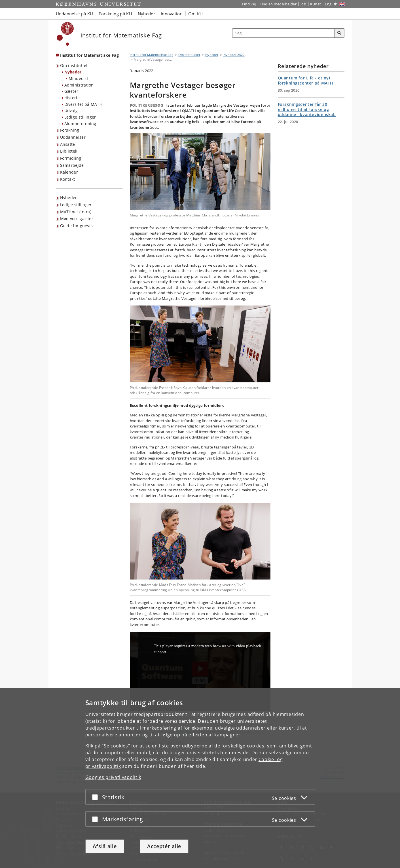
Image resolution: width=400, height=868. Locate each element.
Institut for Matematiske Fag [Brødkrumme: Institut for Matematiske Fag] (152, 55)
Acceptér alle (164, 846)
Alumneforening (80, 124)
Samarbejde (72, 165)
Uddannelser (73, 137)
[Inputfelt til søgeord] (283, 33)
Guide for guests (77, 226)
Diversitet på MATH (83, 104)
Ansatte (68, 144)
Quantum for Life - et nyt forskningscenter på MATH (306, 80)
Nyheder (73, 72)
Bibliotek (69, 151)
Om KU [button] (196, 14)
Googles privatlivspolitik (113, 777)
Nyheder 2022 (234, 55)
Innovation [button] (172, 14)
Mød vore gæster (77, 219)
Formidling (71, 158)
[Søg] (339, 33)
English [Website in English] (331, 4)
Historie (72, 98)
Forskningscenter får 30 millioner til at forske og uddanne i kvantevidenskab (307, 109)
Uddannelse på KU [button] (75, 14)
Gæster (71, 91)
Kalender (69, 172)
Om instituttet (74, 65)
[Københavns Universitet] (65, 34)
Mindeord (78, 78)
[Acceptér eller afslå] (96, 797)
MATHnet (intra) (76, 212)
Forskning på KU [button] (115, 14)
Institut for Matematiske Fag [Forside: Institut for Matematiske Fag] (89, 55)
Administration (79, 85)
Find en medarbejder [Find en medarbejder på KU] (278, 4)
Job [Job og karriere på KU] (303, 4)
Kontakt (68, 179)
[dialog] (200, 778)
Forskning (70, 130)
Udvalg (71, 110)
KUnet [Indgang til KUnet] (316, 4)
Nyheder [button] (146, 14)
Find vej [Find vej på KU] (249, 4)
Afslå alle (105, 846)
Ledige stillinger (80, 117)
